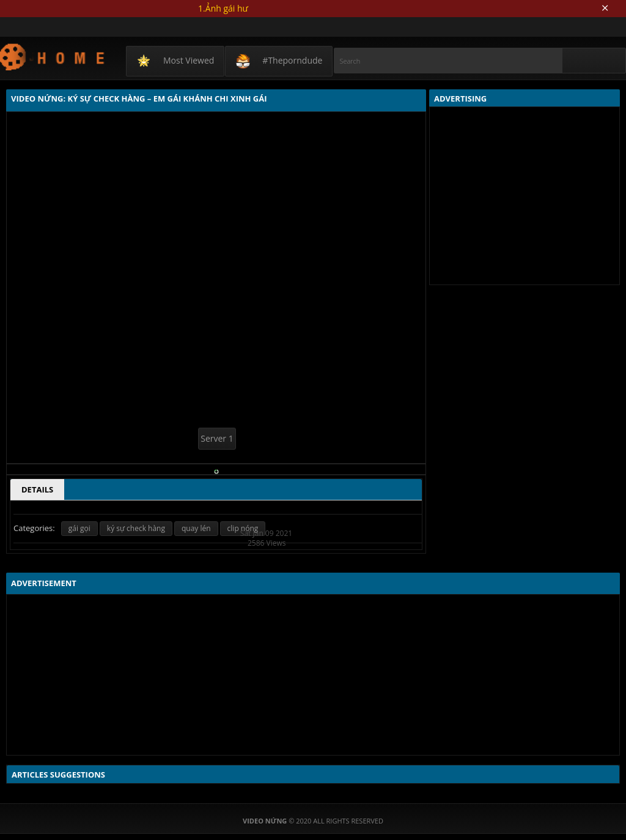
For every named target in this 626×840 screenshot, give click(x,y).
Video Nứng (53, 57)
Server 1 (217, 438)
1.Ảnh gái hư (223, 8)
